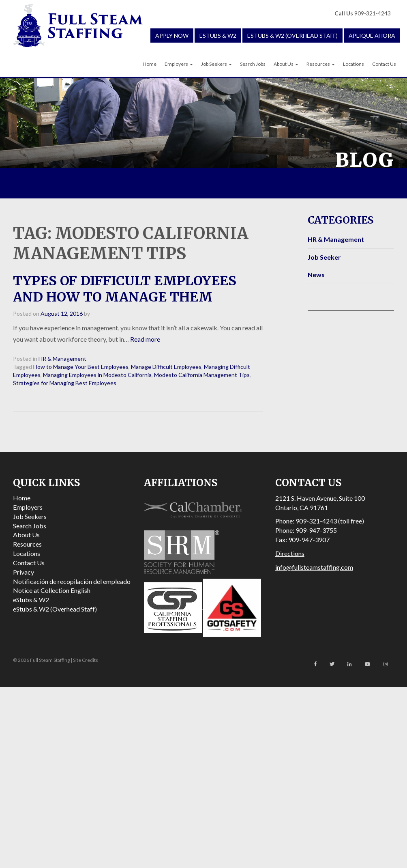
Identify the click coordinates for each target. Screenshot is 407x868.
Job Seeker (324, 257)
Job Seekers (216, 64)
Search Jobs (253, 64)
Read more (145, 339)
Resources (321, 64)
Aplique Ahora (372, 36)
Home (150, 64)
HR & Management (62, 359)
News (316, 275)
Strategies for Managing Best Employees (65, 383)
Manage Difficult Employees (166, 367)
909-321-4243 (363, 13)
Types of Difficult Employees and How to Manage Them (125, 289)
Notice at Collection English (52, 590)
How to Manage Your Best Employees (81, 367)
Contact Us (384, 64)
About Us (286, 64)
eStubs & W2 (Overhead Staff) (292, 36)
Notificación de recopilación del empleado (72, 581)
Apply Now (172, 36)
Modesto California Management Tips (202, 375)
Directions (290, 553)
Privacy (24, 572)
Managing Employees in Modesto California (97, 375)
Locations (353, 64)
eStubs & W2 (218, 36)
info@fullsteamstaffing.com (314, 567)
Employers (179, 64)
